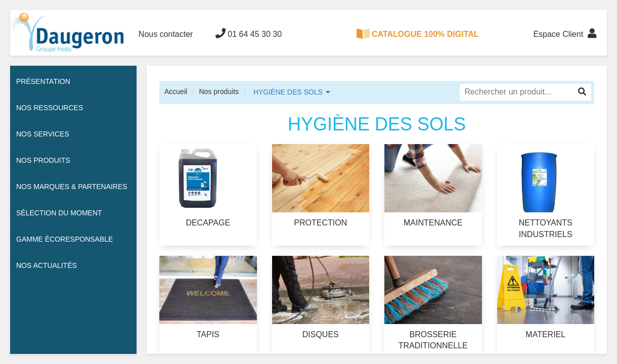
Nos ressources (50, 108)
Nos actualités (47, 265)
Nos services (43, 134)
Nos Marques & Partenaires (72, 187)
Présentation (43, 81)
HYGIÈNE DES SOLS (288, 92)
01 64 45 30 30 (249, 33)
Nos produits (219, 92)
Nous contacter (166, 34)
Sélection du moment (59, 213)
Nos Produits (43, 160)
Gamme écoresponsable (64, 239)
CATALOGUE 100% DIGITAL (418, 34)
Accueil (176, 92)
